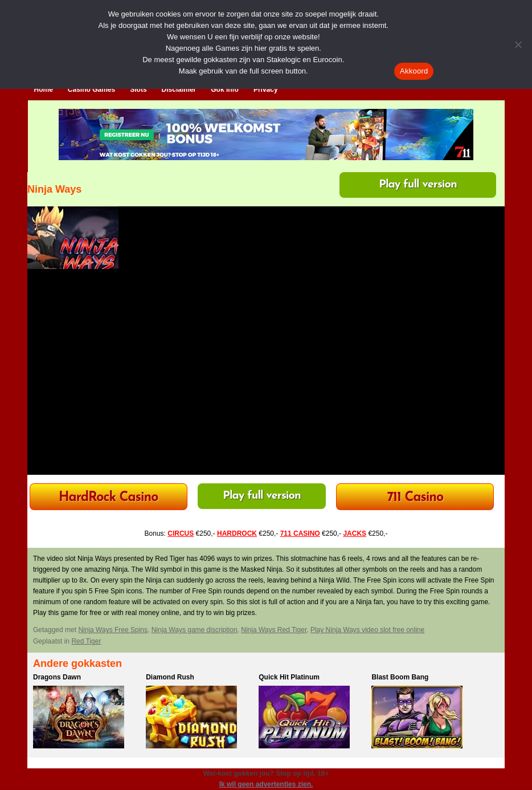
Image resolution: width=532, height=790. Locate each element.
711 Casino (416, 498)
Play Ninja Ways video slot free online (367, 630)
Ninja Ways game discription (195, 630)
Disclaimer (179, 89)
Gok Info (225, 89)
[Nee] (518, 44)
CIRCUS (181, 534)
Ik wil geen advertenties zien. (266, 784)
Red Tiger (86, 641)
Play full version (418, 185)
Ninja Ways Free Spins (113, 630)
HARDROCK (237, 534)
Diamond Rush (170, 677)
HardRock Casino (108, 498)
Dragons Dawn (57, 677)
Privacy (266, 89)
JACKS (355, 534)
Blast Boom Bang (400, 677)
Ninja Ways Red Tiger (274, 630)
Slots (138, 89)
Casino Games (91, 89)
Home (44, 89)
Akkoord (414, 71)
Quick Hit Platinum (289, 677)
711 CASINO (300, 534)
